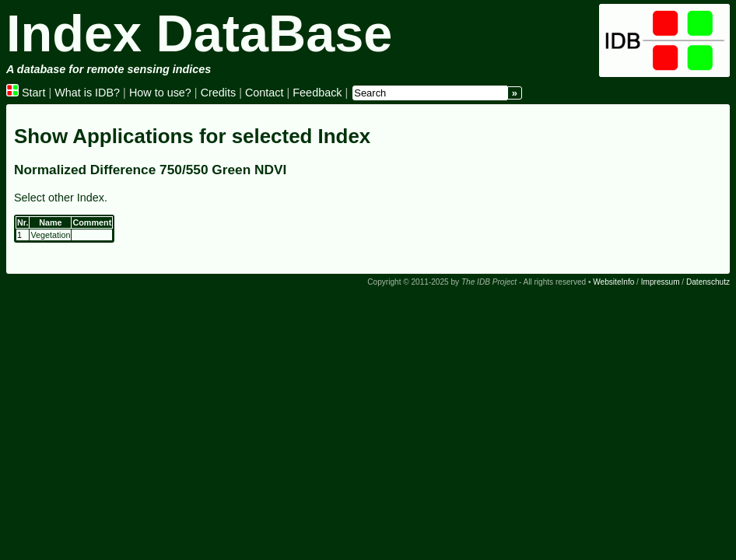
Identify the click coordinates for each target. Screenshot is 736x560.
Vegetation (50, 235)
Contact (265, 93)
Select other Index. (61, 198)
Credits (219, 93)
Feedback (317, 93)
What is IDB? (87, 93)
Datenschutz (708, 282)
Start (26, 93)
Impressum (661, 282)
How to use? (160, 93)
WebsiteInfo (613, 282)
